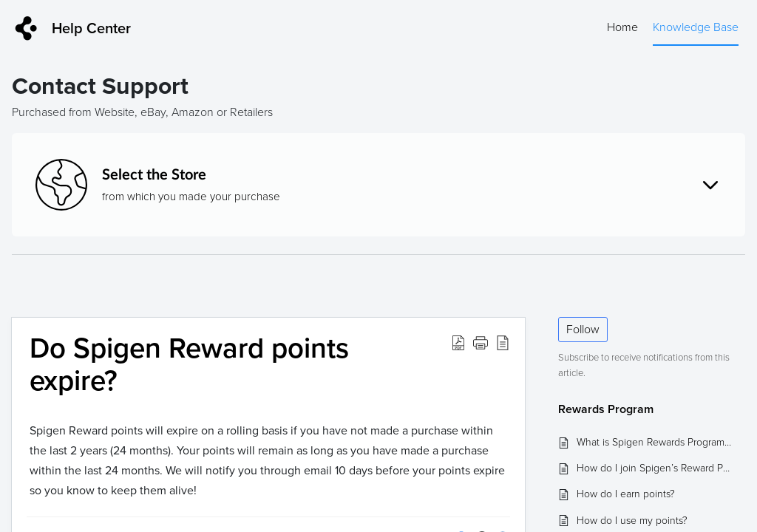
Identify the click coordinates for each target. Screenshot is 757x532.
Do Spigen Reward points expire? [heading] (189, 365)
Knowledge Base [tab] (696, 27)
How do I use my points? (632, 521)
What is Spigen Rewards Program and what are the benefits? (654, 442)
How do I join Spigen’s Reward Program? (654, 468)
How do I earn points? (626, 494)
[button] (458, 342)
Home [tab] (622, 27)
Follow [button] (583, 329)
